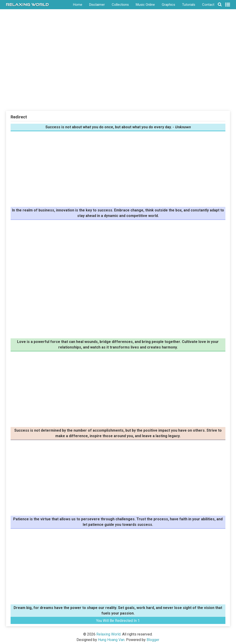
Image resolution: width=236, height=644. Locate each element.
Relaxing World (108, 634)
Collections (120, 5)
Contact (208, 5)
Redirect (19, 117)
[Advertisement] (118, 76)
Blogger (153, 640)
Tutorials (189, 5)
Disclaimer (97, 5)
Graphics (168, 5)
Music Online (145, 5)
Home (78, 5)
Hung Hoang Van (111, 640)
